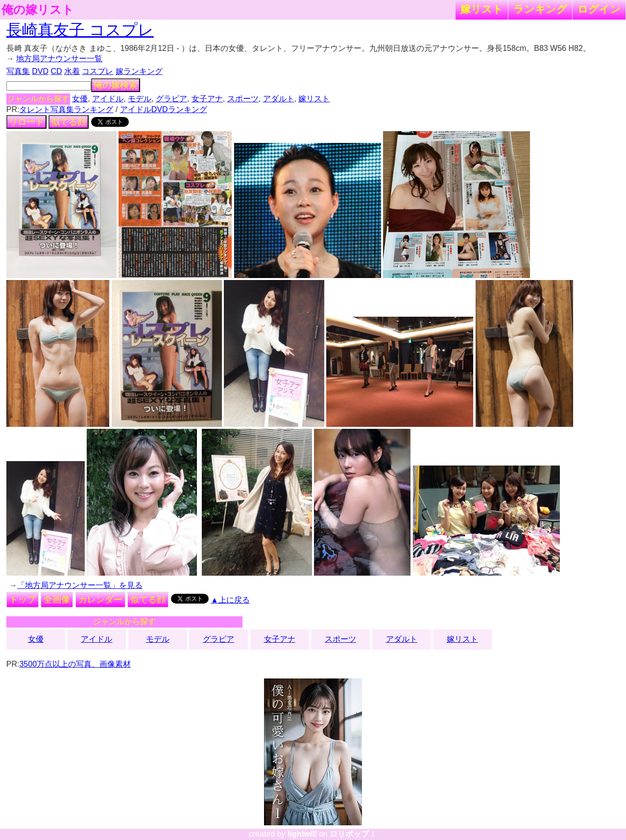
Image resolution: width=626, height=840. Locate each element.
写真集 (18, 71)
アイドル (108, 99)
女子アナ (207, 99)
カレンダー (100, 600)
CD (56, 71)
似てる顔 (69, 122)
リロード (26, 122)
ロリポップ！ (353, 834)
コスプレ (97, 71)
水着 (72, 71)
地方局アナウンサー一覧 (59, 58)
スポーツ (243, 99)
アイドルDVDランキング (164, 109)
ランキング (540, 9)
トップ (23, 600)
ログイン (599, 9)
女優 (80, 99)
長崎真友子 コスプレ (80, 30)
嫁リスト (482, 9)
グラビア (171, 99)
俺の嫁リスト (38, 10)
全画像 (57, 600)
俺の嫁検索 (116, 85)
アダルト (279, 99)
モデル (140, 99)
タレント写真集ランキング (66, 109)
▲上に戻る (230, 600)
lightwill (302, 834)
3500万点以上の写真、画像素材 (75, 664)
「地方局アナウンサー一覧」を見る (80, 585)
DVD (40, 71)
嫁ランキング (139, 71)
